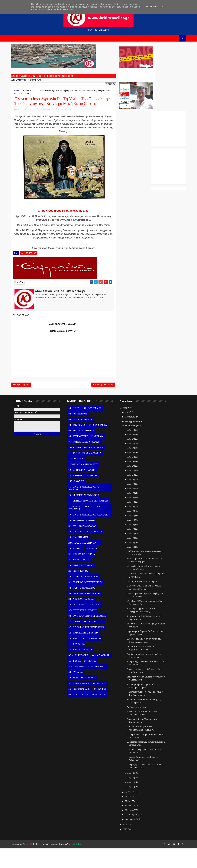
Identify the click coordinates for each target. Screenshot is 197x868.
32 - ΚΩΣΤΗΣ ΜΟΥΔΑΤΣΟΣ (84, 608)
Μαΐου (130, 821)
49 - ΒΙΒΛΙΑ (77, 681)
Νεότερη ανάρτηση (23, 403)
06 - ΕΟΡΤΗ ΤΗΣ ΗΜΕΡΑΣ (83, 451)
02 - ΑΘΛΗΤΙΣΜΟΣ (80, 434)
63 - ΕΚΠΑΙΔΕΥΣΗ (98, 714)
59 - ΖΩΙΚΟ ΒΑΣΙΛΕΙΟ (81, 709)
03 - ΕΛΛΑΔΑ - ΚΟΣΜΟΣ (83, 439)
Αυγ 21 (133, 495)
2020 (127, 849)
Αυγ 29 (133, 459)
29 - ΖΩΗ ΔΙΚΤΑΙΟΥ (80, 591)
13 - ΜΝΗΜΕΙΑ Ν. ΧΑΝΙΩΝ (84, 490)
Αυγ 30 (133, 454)
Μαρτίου (131, 830)
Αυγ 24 (133, 481)
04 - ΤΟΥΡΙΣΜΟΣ (79, 445)
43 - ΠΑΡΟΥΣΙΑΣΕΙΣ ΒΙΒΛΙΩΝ (85, 653)
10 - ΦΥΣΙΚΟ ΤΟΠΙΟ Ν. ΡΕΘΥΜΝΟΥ (88, 467)
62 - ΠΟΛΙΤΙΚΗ (78, 714)
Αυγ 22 (133, 490)
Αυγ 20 (133, 499)
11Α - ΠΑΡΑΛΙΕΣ (79, 479)
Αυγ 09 (133, 549)
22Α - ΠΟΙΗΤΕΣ (96, 552)
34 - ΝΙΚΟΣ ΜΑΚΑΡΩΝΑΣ (83, 619)
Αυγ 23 (133, 486)
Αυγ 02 (133, 802)
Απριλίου (131, 825)
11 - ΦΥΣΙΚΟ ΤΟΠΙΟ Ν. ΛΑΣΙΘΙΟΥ (87, 473)
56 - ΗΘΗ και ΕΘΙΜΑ (81, 703)
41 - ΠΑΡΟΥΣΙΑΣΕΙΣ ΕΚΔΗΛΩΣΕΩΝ (88, 641)
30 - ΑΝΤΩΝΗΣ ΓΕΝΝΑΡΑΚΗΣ (85, 596)
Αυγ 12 (133, 535)
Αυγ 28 (133, 463)
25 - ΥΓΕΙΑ (94, 568)
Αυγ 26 (133, 472)
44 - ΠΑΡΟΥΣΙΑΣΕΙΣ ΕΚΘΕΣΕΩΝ (87, 658)
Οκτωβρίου (132, 436)
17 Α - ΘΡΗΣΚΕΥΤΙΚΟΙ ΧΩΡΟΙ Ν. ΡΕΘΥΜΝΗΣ (87, 528)
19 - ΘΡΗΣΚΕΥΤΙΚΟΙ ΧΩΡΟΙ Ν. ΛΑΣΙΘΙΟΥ (91, 535)
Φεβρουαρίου (133, 834)
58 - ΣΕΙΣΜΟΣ (102, 703)
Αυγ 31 (133, 449)
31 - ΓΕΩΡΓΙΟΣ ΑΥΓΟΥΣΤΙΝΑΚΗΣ (87, 602)
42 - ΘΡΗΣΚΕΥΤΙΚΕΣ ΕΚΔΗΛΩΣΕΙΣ (88, 647)
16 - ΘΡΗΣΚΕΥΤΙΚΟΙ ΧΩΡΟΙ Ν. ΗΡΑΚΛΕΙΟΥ (86, 508)
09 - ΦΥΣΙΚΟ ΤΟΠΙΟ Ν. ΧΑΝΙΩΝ (86, 462)
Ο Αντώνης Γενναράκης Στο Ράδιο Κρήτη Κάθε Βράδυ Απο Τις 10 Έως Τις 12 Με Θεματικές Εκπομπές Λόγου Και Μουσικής (118, 75)
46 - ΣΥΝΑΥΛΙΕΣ (79, 664)
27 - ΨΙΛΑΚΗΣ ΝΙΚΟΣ (81, 580)
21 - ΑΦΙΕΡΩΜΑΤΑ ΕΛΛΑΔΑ (84, 546)
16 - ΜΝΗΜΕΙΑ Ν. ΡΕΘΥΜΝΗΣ (86, 515)
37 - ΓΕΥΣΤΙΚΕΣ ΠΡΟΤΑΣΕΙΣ (85, 630)
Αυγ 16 (133, 517)
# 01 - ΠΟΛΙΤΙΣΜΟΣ (30, 271)
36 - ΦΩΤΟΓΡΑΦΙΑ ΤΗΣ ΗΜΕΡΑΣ (87, 625)
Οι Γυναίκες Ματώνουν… (140, 727)
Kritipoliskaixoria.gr (79, 864)
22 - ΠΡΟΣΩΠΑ (78, 552)
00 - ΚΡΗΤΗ (76, 428)
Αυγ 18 (133, 508)
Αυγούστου (132, 446)
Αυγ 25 (133, 476)
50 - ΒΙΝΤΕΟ (92, 681)
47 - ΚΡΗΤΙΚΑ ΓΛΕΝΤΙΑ (82, 670)
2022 (127, 428)
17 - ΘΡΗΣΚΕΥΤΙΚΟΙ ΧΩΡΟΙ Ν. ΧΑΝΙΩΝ (90, 521)
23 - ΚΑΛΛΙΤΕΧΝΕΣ (80, 557)
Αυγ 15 (133, 522)
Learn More (152, 7)
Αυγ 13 (133, 531)
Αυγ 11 (133, 540)
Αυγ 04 (133, 793)
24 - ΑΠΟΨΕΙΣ (78, 568)
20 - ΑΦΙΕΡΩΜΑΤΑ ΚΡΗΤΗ (84, 540)
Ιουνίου (131, 816)
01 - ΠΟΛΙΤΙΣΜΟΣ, (67, 116)
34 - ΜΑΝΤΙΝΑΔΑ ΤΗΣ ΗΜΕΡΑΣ (86, 613)
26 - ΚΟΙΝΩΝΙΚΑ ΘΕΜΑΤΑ (84, 574)
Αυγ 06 (133, 562)
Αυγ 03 (133, 797)
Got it (164, 7)
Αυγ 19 (133, 504)
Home (19, 92)
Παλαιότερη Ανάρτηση (85, 403)
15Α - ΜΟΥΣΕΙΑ (78, 501)
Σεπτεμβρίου (133, 441)
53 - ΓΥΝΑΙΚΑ (78, 692)
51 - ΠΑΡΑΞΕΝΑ (78, 686)
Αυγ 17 (133, 513)
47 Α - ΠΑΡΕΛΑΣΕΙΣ (80, 675)
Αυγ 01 (133, 806)
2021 (127, 844)
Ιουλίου (131, 812)
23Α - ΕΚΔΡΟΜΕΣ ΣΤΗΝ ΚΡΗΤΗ (86, 563)
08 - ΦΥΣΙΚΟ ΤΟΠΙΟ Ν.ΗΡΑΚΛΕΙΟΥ (88, 456)
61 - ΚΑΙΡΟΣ (102, 709)
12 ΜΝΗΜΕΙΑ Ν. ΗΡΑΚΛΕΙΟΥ (85, 484)
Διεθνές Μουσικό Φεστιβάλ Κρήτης (145, 601)
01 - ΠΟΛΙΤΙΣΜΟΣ (31, 92)
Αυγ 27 (133, 468)
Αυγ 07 (133, 558)
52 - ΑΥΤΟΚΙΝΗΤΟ (99, 686)
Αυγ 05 (133, 567)
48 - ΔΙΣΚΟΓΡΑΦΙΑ (103, 675)
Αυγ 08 (133, 553)
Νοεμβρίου (132, 432)
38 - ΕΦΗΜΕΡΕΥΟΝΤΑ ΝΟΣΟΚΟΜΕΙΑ (89, 636)
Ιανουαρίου (132, 839)
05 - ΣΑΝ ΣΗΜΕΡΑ (100, 445)
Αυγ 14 (133, 526)
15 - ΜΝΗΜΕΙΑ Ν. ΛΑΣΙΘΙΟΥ (85, 495)
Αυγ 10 (133, 544)
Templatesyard (45, 864)
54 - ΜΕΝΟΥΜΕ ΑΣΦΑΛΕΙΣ (84, 698)
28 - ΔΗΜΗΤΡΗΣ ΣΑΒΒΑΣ (83, 585)
